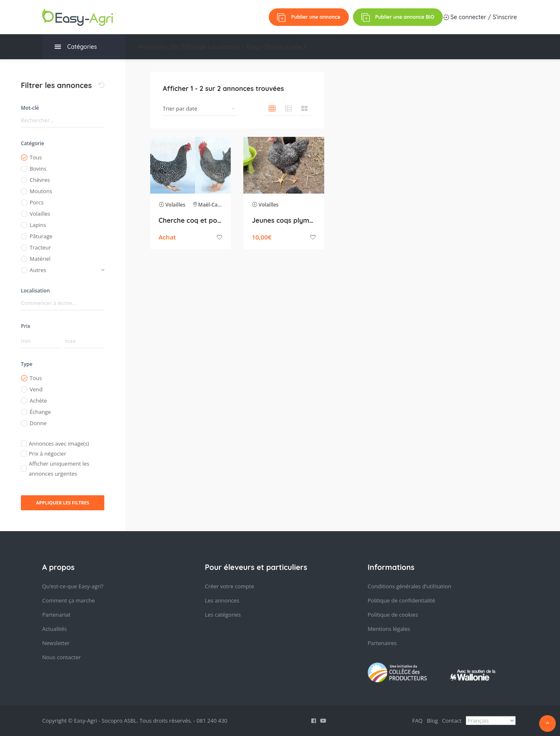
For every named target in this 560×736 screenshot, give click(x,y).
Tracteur (40, 247)
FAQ (417, 721)
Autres (38, 270)
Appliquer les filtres (63, 503)
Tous (36, 157)
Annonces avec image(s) (59, 444)
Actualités (54, 629)
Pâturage (216, 47)
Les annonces (222, 600)
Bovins (38, 169)
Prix (26, 326)
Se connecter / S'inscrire (299, 17)
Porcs (37, 202)
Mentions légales (389, 629)
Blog (299, 47)
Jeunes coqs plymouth (284, 220)
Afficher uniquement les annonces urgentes (59, 469)
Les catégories (223, 615)
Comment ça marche (68, 600)
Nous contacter (62, 657)
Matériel (40, 259)
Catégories (76, 47)
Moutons (41, 191)
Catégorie (33, 143)
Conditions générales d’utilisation (410, 586)
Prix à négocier (47, 454)
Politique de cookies (393, 615)
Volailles (40, 214)
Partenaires (382, 643)
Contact (452, 721)
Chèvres (40, 180)
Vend (36, 389)
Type (27, 364)
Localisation (260, 47)
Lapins (38, 225)
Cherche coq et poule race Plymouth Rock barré (190, 220)
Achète (38, 401)
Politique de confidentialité (401, 600)
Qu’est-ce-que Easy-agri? (73, 586)
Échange (40, 412)
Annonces (154, 47)
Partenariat (56, 615)
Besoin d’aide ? (341, 47)
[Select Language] (491, 721)
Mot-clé (30, 108)
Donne (38, 423)
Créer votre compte (230, 586)
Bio (186, 47)
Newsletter (56, 643)
